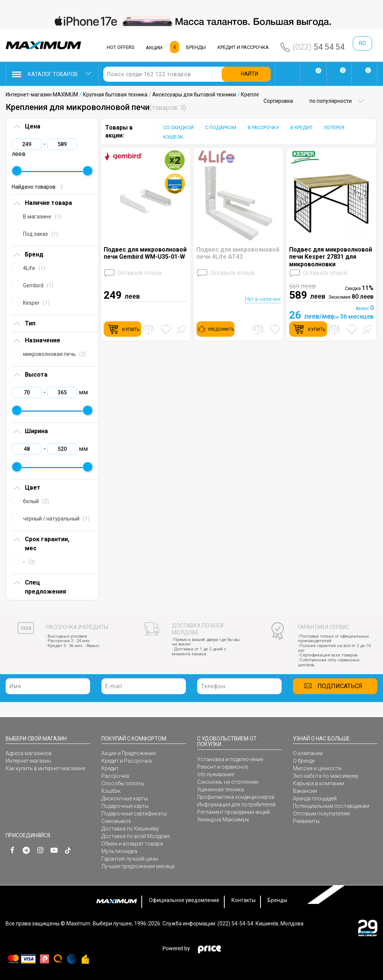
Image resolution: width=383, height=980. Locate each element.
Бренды (277, 900)
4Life (34, 268)
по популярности (330, 101)
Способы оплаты (123, 783)
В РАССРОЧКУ (263, 127)
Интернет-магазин (28, 761)
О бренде (304, 761)
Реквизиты (306, 821)
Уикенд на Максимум (223, 820)
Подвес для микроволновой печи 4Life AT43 (238, 253)
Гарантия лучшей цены (130, 859)
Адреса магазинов (29, 753)
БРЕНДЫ (196, 47)
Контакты (244, 900)
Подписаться (340, 686)
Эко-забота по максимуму (326, 776)
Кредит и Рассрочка (126, 761)
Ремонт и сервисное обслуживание (223, 771)
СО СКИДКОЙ (178, 127)
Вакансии (305, 791)
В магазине (42, 217)
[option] (191, 21)
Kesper (36, 303)
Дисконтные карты (125, 798)
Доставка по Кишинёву (130, 829)
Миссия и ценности (317, 768)
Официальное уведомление (184, 900)
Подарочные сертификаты (134, 814)
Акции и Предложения (129, 753)
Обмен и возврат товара (132, 844)
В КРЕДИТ (301, 127)
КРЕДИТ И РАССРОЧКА (243, 47)
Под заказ (41, 234)
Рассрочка (115, 776)
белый (36, 501)
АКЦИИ (154, 48)
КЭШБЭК (173, 137)
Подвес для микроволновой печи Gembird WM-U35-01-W (145, 253)
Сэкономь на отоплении (228, 782)
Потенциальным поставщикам (331, 806)
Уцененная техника (221, 789)
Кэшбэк (111, 791)
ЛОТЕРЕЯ (334, 127)
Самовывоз (116, 821)
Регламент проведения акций (234, 812)
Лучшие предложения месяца (138, 866)
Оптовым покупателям (321, 814)
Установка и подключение (230, 759)
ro (362, 43)
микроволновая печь (54, 354)
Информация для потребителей (236, 804)
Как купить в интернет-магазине (45, 768)
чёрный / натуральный (56, 519)
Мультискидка (119, 851)
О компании (308, 753)
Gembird (38, 285)
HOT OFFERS (121, 47)
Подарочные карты (125, 806)
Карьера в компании (319, 783)
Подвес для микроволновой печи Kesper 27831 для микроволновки (331, 257)
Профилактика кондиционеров (236, 797)
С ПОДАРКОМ (221, 127)
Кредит (110, 768)
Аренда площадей (315, 798)
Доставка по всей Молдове (136, 836)
